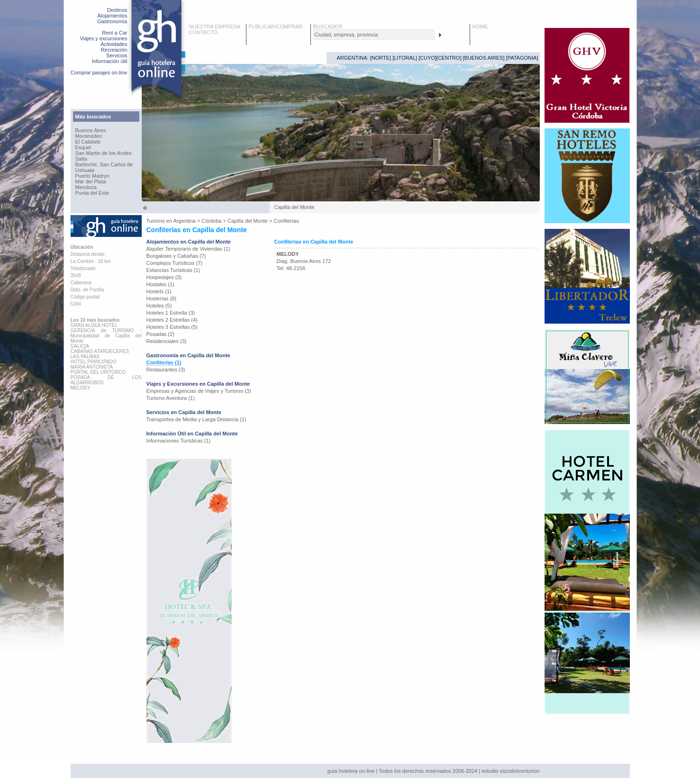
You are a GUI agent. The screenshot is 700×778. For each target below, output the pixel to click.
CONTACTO (204, 32)
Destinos (117, 10)
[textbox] (374, 35)
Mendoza (86, 187)
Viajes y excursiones (103, 38)
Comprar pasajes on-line (99, 72)
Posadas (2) (160, 334)
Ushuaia (85, 170)
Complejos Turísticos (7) (175, 263)
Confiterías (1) (164, 362)
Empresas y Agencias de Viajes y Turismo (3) (199, 391)
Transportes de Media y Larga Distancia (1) (196, 419)
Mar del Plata (91, 181)
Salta (81, 159)
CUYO (427, 58)
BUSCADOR (328, 27)
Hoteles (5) (159, 306)
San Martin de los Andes (104, 153)
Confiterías (286, 221)
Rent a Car (114, 33)
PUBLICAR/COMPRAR (276, 27)
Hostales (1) (160, 284)
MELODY (288, 254)
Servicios (117, 55)
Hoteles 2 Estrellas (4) (172, 320)
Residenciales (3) (167, 341)
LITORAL (405, 58)
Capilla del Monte (248, 221)
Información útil (110, 61)
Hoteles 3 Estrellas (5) (172, 327)
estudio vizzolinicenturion (510, 771)
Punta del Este (92, 193)
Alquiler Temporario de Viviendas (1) (188, 249)
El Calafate (88, 142)
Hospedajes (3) (164, 277)
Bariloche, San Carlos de (104, 164)
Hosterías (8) (162, 299)
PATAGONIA (522, 58)
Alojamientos (113, 16)
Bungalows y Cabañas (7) (176, 256)
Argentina (185, 221)
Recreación (114, 50)
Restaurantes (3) (166, 370)
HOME (480, 27)
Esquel (83, 147)
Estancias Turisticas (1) (173, 270)
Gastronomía (112, 21)
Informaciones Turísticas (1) (179, 441)
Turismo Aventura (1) (171, 398)
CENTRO (449, 58)
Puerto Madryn (92, 176)
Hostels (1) (159, 291)
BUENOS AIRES (484, 58)
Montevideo (89, 136)
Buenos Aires (91, 130)
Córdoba (211, 221)
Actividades (114, 44)
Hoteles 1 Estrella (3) (171, 313)
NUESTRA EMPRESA (215, 27)
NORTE (381, 58)
